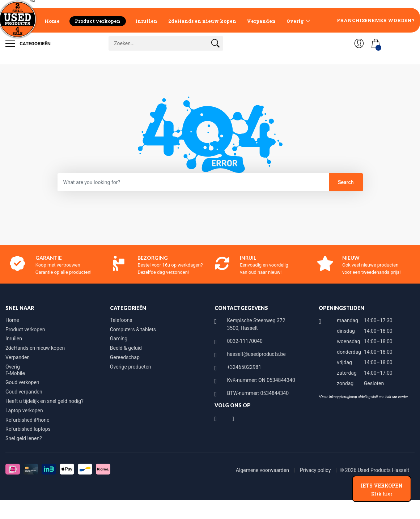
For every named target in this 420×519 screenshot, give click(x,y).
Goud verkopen (22, 382)
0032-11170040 (245, 341)
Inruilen (146, 21)
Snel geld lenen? (24, 438)
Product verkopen (98, 21)
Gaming (119, 339)
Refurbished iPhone (27, 420)
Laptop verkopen (24, 410)
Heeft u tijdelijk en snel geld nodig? (44, 401)
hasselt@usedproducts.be (256, 354)
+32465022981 (244, 367)
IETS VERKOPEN (382, 489)
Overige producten (131, 367)
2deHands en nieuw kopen (202, 21)
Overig (295, 21)
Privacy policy (316, 470)
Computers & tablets (133, 329)
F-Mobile (15, 373)
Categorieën (28, 43)
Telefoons (121, 320)
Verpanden (261, 21)
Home (52, 21)
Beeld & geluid (126, 348)
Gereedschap (125, 357)
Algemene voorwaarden (263, 470)
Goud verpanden (24, 392)
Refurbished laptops (28, 429)
